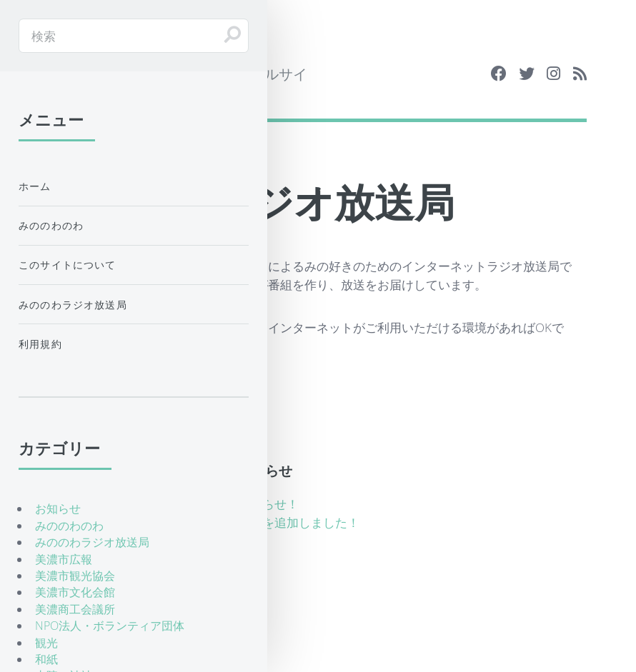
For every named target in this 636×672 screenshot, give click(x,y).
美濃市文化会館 (75, 592)
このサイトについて (68, 265)
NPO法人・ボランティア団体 (110, 626)
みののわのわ (51, 225)
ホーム (35, 186)
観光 (46, 643)
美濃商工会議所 (75, 609)
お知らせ (58, 508)
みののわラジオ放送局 (73, 305)
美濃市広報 (64, 559)
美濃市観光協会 (75, 576)
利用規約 (40, 344)
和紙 (46, 659)
